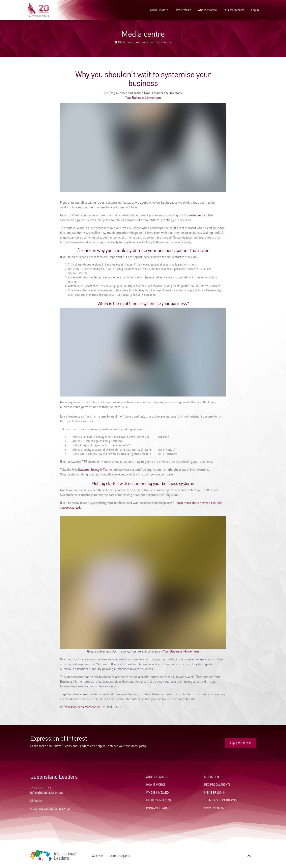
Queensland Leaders (54, 777)
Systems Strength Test (93, 470)
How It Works (156, 785)
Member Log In (215, 792)
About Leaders (159, 10)
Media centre (214, 777)
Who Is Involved (157, 792)
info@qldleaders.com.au (46, 793)
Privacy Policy (214, 808)
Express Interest (159, 800)
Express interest (234, 10)
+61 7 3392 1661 (41, 788)
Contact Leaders (159, 808)
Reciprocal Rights (217, 785)
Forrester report (195, 215)
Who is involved (207, 10)
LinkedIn (36, 801)
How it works (183, 10)
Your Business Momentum (143, 98)
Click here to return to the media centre (143, 42)
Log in (255, 10)
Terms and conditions (220, 800)
